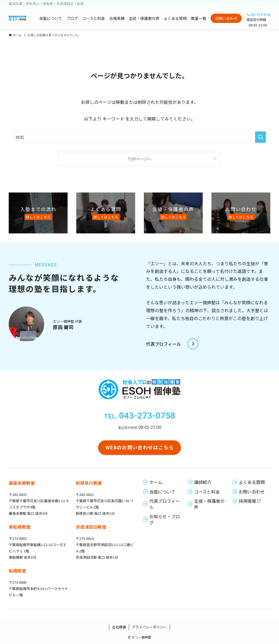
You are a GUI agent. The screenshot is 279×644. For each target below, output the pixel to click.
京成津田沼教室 (91, 527)
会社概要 (119, 627)
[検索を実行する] (260, 137)
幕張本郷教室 (22, 483)
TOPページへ (140, 159)
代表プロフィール (163, 344)
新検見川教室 (89, 483)
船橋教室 (17, 571)
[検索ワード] (139, 137)
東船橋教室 (20, 527)
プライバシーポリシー (149, 627)
